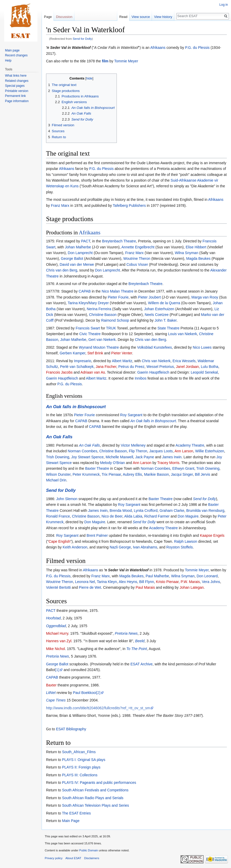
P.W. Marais (190, 582)
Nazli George (120, 547)
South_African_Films (79, 752)
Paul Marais (145, 587)
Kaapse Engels (212, 535)
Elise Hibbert (196, 247)
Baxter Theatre (97, 468)
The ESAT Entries (76, 813)
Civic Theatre (90, 334)
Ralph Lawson (186, 541)
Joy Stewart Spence (88, 457)
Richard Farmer (157, 516)
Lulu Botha (210, 367)
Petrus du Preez (131, 367)
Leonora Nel (85, 582)
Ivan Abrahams (145, 547)
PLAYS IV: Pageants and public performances (99, 783)
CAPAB (85, 291)
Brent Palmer (97, 535)
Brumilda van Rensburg (205, 511)
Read (123, 17)
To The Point (137, 649)
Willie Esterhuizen (210, 451)
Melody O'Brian (113, 463)
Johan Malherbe (78, 247)
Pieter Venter (122, 353)
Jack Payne (145, 457)
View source (141, 17)
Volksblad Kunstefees (155, 347)
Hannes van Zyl (59, 641)
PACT (86, 241)
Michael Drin (56, 480)
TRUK (111, 328)
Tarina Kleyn (78, 303)
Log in (224, 5)
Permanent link (15, 96)
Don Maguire (188, 516)
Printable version (17, 91)
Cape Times (56, 700)
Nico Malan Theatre (118, 291)
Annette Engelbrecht (138, 247)
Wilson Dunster (58, 474)
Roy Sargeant (131, 415)
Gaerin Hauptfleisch (153, 372)
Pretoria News (126, 633)
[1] (57, 670)
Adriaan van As (93, 372)
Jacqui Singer (182, 474)
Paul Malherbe (157, 576)
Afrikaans (158, 48)
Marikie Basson (157, 474)
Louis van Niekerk (182, 334)
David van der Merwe (77, 264)
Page (48, 17)
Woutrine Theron (137, 259)
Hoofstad (53, 618)
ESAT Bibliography (71, 729)
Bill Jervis (203, 474)
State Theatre (168, 328)
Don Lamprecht (80, 253)
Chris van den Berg (62, 270)
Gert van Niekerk (102, 340)
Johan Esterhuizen (159, 309)
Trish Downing (58, 457)
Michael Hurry (57, 633)
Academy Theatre (190, 445)
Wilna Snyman (187, 253)
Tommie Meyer (126, 61)
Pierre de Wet (90, 587)
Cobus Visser (137, 264)
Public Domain (88, 850)
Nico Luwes (202, 347)
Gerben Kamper (72, 353)
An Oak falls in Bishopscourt (76, 407)
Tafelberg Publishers (129, 206)
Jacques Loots (161, 451)
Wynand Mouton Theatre (99, 347)
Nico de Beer (112, 516)
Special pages (15, 86)
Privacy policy (54, 858)
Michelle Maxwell (119, 457)
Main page (12, 50)
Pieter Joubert (149, 297)
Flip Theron (138, 451)
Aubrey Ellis (132, 474)
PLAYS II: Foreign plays (81, 767)
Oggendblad (56, 626)
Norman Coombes (82, 451)
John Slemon (67, 499)
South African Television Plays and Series (95, 805)
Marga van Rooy (205, 297)
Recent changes (16, 55)
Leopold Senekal (204, 372)
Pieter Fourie (118, 297)
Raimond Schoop (115, 320)
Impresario (82, 361)
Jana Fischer (106, 367)
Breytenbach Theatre (119, 241)
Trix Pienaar (111, 474)
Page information (17, 101)
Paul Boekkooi (85, 693)
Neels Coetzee (157, 315)
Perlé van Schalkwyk (77, 367)
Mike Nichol (55, 649)
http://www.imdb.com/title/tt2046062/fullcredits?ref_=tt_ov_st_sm (98, 708)
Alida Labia (133, 516)
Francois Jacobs (59, 372)
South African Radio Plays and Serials (93, 798)
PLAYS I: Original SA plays (84, 760)
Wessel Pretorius (160, 367)
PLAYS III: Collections (80, 775)
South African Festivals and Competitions (95, 790)
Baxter (51, 685)
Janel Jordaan (187, 367)
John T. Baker (166, 320)
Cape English (59, 541)
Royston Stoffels (179, 547)
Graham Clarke (172, 511)
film (105, 61)
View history (163, 17)
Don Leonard (207, 576)
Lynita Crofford (146, 511)
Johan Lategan (192, 587)
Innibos (141, 378)
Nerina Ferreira (99, 309)
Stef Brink (95, 353)
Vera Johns (211, 582)
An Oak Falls (59, 437)
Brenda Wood (121, 511)
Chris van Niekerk (156, 361)
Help (8, 61)
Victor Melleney (133, 445)
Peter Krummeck (86, 474)
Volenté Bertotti (58, 587)
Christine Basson (103, 315)
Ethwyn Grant (183, 468)
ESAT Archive (142, 664)
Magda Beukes (198, 259)
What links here (16, 76)
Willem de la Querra (164, 303)
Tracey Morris (168, 463)
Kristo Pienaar (167, 582)
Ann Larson (184, 451)
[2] (98, 693)
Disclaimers (92, 858)
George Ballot (72, 259)
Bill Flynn (147, 582)
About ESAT (73, 858)
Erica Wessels (184, 361)
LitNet (51, 693)
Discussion (64, 17)
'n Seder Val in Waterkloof (68, 48)
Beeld (140, 641)
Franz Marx (60, 206)
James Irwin (172, 457)
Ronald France (58, 516)
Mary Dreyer (99, 303)
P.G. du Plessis (197, 48)
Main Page (71, 821)
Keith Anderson (75, 547)
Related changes (17, 81)
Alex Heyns (128, 582)
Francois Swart (88, 328)
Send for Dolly (82, 39)
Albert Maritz (122, 361)
